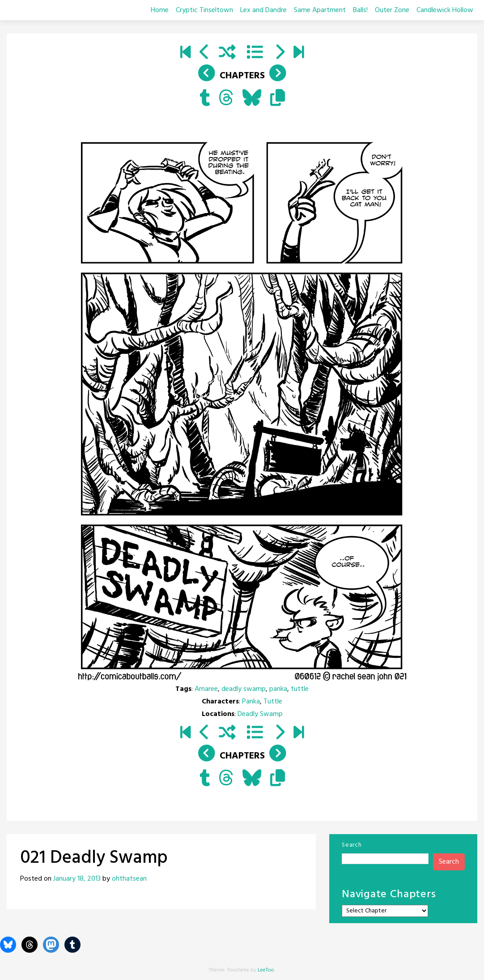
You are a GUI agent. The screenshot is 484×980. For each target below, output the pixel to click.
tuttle (300, 689)
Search (352, 845)
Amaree (206, 689)
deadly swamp (244, 689)
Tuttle (273, 702)
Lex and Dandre (263, 10)
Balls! (360, 10)
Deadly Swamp (260, 714)
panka (278, 689)
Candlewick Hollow (445, 10)
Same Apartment (320, 10)
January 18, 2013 (77, 879)
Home (160, 10)
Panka (251, 702)
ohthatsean (129, 879)
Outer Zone (392, 10)
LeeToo (266, 970)
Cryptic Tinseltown (204, 10)
